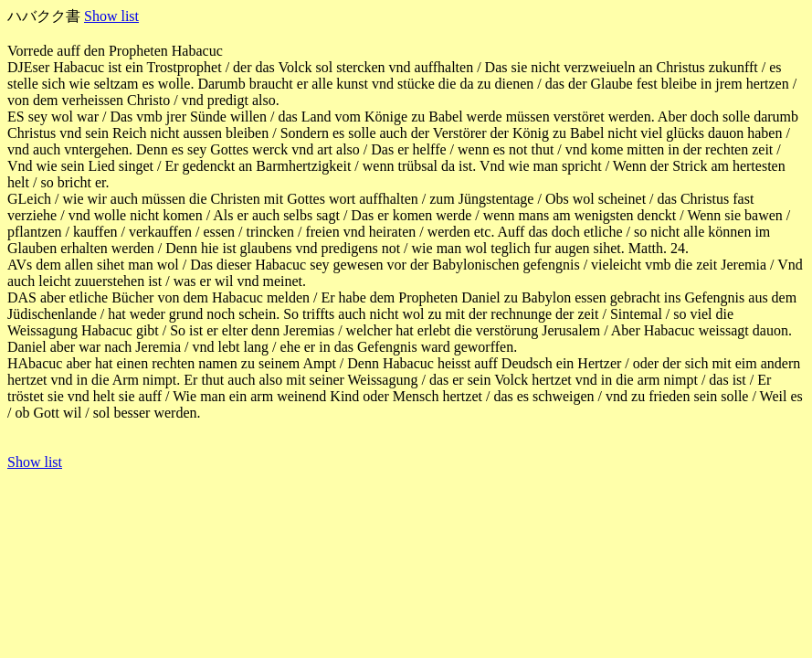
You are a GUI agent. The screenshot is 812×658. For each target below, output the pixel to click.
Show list (111, 16)
